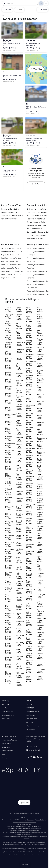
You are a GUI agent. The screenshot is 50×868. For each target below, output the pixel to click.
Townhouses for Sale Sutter (12, 216)
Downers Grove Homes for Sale (19, 317)
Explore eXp (5, 701)
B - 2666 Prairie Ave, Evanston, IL (33, 44)
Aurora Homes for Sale (36, 222)
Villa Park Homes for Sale (40, 567)
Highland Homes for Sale (19, 583)
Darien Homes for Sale (8, 645)
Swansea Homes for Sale (40, 521)
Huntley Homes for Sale (19, 630)
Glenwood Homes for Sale (20, 500)
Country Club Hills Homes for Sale (8, 598)
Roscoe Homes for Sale (40, 410)
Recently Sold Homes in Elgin (38, 294)
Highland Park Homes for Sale (19, 591)
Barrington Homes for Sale (9, 360)
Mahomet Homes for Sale (30, 415)
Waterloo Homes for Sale (40, 575)
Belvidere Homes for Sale (9, 402)
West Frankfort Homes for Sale (40, 613)
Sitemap (4, 758)
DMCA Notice (24, 818)
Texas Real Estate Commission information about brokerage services (24, 828)
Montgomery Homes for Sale (31, 506)
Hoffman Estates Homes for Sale (19, 607)
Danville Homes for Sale (8, 638)
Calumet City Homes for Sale (38, 232)
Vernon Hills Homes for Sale (40, 559)
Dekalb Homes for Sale (8, 666)
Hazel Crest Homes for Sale (19, 560)
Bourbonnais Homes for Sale (10, 445)
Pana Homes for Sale (40, 309)
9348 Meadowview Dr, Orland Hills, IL (34, 139)
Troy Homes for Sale (40, 544)
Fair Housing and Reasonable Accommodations (24, 822)
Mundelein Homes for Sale (30, 546)
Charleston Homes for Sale (10, 551)
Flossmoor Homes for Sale (20, 415)
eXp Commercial (32, 719)
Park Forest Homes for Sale (40, 324)
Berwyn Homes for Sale (8, 409)
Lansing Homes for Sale (29, 342)
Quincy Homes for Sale (40, 365)
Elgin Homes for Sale (35, 239)
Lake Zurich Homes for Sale (29, 328)
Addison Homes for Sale (8, 309)
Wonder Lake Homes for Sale (40, 656)
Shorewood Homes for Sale (41, 454)
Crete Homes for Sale (8, 622)
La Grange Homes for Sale (19, 666)
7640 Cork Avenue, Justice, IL (10, 171)
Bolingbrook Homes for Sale (10, 438)
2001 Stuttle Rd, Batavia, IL (12, 44)
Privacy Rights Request (9, 740)
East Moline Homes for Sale (19, 326)
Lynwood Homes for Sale (30, 400)
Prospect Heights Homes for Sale (40, 357)
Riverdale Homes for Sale (40, 381)
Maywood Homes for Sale (30, 464)
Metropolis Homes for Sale (30, 478)
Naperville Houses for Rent (12, 255)
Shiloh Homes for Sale (40, 447)
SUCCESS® (30, 708)
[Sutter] (10, 16)
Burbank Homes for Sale (9, 468)
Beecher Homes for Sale (9, 381)
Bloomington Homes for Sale (10, 423)
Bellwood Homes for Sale (9, 395)
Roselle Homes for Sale (40, 417)
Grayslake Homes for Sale (20, 516)
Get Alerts (42, 10)
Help (3, 754)
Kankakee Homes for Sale (20, 658)
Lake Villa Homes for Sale (29, 319)
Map (25, 864)
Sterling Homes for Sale (40, 500)
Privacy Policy (6, 744)
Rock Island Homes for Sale (40, 388)
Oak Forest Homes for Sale (29, 615)
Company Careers (8, 715)
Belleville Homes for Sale (37, 225)
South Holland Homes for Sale (40, 477)
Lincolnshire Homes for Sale (31, 363)
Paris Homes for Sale (40, 316)
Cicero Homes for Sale (8, 583)
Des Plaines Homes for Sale (8, 674)
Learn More (26, 838)
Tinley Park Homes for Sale (40, 536)
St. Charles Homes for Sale (40, 486)
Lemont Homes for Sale (29, 349)
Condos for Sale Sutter (10, 212)
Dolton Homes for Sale (19, 309)
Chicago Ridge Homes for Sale (8, 575)
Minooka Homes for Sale (29, 485)
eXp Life (29, 701)
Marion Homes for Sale (29, 436)
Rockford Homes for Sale (37, 219)
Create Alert (36, 184)
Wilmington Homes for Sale (41, 648)
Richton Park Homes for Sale (40, 373)
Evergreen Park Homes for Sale (20, 399)
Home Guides (6, 719)
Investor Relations (7, 712)
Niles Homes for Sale (29, 569)
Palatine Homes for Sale (29, 662)
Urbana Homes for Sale (40, 551)
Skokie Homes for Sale (40, 461)
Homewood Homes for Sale (20, 623)
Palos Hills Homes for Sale (29, 679)
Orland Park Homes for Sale (29, 640)
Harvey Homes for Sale (19, 544)
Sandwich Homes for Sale (40, 424)
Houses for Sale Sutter (10, 209)
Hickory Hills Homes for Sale (19, 576)
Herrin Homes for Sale (19, 568)
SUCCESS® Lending (33, 712)
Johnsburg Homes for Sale (20, 644)
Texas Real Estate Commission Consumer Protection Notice (24, 831)
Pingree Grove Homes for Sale (40, 341)
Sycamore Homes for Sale (41, 528)
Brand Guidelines (7, 751)
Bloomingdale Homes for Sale (10, 416)
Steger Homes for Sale (40, 493)
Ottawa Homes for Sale (29, 655)
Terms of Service (40, 820)
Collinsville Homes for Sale (9, 590)
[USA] (3, 16)
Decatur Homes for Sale (36, 235)
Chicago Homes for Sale (36, 209)
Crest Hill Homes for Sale (8, 608)
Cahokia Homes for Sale (8, 484)
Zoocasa (29, 704)
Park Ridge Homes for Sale (40, 333)
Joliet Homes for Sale (35, 229)
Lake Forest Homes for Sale (19, 683)
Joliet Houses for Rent (10, 268)
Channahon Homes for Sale (10, 544)
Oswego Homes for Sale (29, 648)
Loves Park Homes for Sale (29, 392)
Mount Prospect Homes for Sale (30, 530)
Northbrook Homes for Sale (31, 591)
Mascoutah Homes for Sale (31, 450)
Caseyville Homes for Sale (9, 523)
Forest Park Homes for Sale (19, 423)
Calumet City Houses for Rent (13, 271)
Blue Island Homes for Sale (8, 431)
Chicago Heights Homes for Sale (8, 559)
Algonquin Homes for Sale (9, 316)
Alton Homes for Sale (8, 330)
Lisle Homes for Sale (29, 370)
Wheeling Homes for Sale (40, 634)
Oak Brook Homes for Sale (29, 606)
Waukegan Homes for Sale (41, 596)
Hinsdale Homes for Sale (19, 599)
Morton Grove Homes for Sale (29, 521)
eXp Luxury (30, 722)
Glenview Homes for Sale (19, 493)
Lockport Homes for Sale (30, 377)
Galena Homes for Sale (19, 453)
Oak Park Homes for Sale (29, 632)
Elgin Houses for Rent (10, 278)
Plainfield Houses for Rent (12, 252)
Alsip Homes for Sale (8, 323)
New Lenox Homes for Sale (29, 561)
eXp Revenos (31, 715)
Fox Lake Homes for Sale (19, 431)
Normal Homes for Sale (29, 576)
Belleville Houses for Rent (11, 265)
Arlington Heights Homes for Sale (9, 345)
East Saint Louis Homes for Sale (19, 335)
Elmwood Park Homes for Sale (19, 383)
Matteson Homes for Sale (30, 457)
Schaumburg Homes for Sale (42, 440)
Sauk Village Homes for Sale (40, 432)
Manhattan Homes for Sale (30, 422)
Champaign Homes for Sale (10, 537)
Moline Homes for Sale (29, 499)
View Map (36, 69)
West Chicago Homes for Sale (40, 604)
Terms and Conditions (9, 736)
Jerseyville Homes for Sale (20, 637)
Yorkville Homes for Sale (40, 678)
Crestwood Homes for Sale (9, 615)
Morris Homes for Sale (29, 513)
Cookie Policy (6, 747)
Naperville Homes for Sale (37, 216)
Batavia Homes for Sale (8, 374)
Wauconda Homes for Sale (41, 589)
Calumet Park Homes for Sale (9, 500)
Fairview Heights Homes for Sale (19, 407)
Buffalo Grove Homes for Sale (8, 460)
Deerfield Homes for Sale (9, 659)
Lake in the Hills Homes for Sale (29, 310)
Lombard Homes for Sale (30, 384)
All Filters (7, 10)
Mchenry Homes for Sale (30, 471)
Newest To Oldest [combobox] (20, 10)
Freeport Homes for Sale (19, 446)
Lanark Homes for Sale (29, 335)
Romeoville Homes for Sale (41, 403)
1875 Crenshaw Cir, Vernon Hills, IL (36, 108)
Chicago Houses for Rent (11, 248)
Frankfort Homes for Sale (19, 439)
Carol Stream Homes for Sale (8, 516)
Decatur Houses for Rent (11, 275)
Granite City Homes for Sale (19, 508)
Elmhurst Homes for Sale (19, 375)
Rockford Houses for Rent (11, 258)
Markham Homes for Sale (30, 443)
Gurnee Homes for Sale (19, 530)
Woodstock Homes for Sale (41, 671)
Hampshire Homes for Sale (20, 537)
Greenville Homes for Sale (20, 523)
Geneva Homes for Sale (19, 460)
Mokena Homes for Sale (29, 492)
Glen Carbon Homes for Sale (19, 468)
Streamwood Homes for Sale (42, 507)
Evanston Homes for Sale (19, 391)
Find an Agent (6, 704)
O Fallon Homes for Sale (29, 598)
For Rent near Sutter (9, 219)
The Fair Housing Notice (27, 834)
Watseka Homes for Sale (40, 582)
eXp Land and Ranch (33, 726)
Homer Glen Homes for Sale (19, 615)
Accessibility (31, 729)
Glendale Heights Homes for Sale (19, 485)
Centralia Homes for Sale (9, 530)
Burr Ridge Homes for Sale (8, 476)
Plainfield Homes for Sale (37, 212)
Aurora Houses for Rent (10, 261)
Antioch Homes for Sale (8, 337)
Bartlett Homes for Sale (8, 367)
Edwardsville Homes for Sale (21, 344)
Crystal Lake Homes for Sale (8, 630)
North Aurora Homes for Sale (29, 583)
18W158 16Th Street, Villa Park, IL (12, 76)
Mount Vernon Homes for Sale (29, 538)
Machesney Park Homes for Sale (31, 408)
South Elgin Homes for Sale (40, 468)
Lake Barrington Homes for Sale (20, 675)
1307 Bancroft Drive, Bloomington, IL (10, 139)
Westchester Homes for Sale (42, 620)
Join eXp (4, 708)
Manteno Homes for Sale (30, 429)
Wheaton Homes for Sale (40, 627)
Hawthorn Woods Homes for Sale (20, 551)
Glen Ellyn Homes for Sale (19, 477)
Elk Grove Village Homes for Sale (19, 367)
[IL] (6, 16)
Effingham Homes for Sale (20, 351)
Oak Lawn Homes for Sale (29, 623)
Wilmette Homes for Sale (40, 641)
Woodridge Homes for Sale (41, 664)
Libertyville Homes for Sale (30, 356)
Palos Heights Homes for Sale (29, 670)
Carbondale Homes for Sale (10, 508)
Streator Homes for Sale (40, 514)
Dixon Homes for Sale (8, 682)
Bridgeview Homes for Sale (9, 452)
